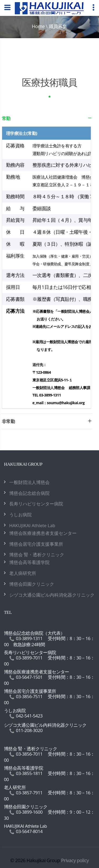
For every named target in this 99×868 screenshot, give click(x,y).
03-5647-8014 (29, 831)
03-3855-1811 (29, 773)
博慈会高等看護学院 (29, 562)
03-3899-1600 (29, 812)
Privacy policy (75, 860)
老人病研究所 (23, 573)
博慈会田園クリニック (32, 584)
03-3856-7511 (29, 696)
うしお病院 (20, 515)
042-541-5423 (29, 716)
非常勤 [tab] (47, 423)
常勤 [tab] (47, 120)
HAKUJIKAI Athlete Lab (32, 525)
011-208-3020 (29, 730)
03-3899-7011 (29, 658)
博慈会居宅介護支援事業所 (36, 544)
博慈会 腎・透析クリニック (37, 555)
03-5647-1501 (29, 677)
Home (38, 26)
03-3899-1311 (29, 638)
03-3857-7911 (29, 793)
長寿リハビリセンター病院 (36, 504)
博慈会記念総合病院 (29, 493)
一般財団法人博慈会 (29, 482)
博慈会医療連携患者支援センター (43, 533)
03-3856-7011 (29, 754)
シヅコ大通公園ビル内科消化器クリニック (52, 595)
